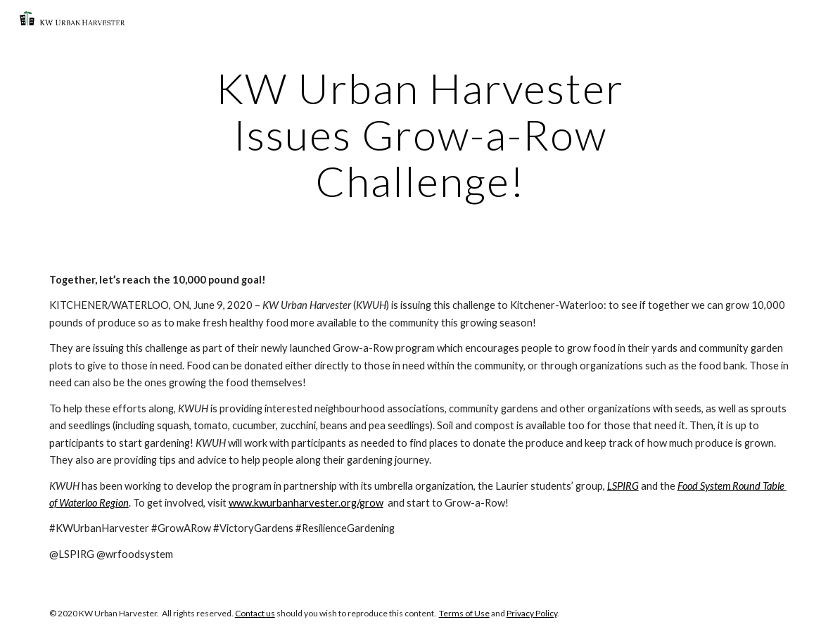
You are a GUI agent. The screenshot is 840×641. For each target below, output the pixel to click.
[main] (420, 134)
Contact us (255, 613)
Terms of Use (464, 613)
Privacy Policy (532, 613)
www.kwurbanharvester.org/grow (306, 503)
